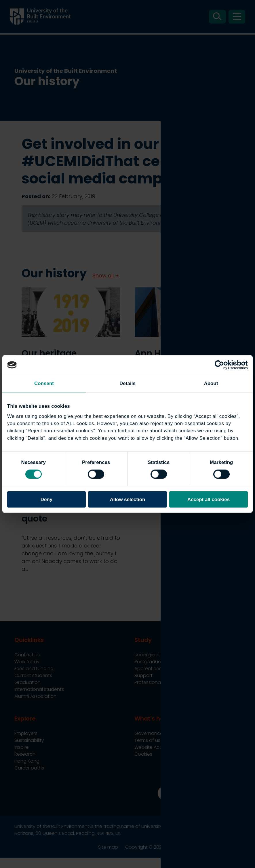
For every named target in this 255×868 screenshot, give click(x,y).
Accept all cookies (209, 499)
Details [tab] (127, 383)
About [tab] (211, 383)
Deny (46, 499)
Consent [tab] (44, 383)
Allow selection (128, 499)
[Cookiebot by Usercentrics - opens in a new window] (223, 365)
